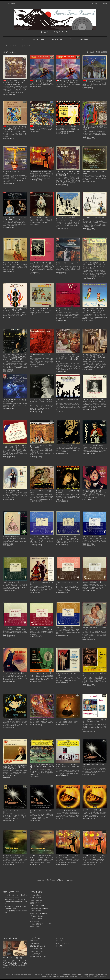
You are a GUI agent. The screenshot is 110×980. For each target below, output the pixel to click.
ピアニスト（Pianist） (37, 916)
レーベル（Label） (36, 898)
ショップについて (57, 39)
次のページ (69, 880)
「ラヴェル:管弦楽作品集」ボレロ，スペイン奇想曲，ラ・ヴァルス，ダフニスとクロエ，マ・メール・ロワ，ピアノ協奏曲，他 (94, 265)
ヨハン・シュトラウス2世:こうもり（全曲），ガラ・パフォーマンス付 (15, 446)
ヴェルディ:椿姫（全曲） (11, 537)
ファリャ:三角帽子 (62, 719)
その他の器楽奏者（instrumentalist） (41, 924)
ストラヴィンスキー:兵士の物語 (66, 126)
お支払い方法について (37, 943)
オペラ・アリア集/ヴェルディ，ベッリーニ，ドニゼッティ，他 (15, 218)
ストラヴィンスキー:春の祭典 (41, 81)
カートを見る (60, 941)
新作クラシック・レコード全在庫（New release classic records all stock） (16, 902)
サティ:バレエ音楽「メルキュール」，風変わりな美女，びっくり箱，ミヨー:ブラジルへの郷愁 (93, 310)
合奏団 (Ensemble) (36, 911)
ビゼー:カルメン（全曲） (11, 263)
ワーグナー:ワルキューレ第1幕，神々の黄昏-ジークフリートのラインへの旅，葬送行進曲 (68, 173)
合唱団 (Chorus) (35, 927)
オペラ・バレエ (26, 46)
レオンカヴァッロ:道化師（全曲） (93, 445)
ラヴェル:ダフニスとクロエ (93, 81)
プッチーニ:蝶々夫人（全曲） (13, 628)
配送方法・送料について (38, 946)
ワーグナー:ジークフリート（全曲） (41, 172)
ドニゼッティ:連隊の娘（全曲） (93, 491)
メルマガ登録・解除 (36, 949)
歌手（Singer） (35, 921)
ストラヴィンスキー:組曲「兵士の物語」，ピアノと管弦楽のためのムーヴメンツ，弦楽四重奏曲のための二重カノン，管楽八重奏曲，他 (15, 357)
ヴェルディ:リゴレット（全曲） (40, 536)
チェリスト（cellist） (37, 919)
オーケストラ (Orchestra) (38, 906)
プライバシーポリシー (62, 943)
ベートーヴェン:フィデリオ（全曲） (41, 673)
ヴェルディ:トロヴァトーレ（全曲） (94, 400)
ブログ (71, 39)
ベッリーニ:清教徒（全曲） (12, 491)
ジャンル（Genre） (15, 46)
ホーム (24, 39)
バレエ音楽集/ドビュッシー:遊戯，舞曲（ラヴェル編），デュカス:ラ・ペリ (94, 721)
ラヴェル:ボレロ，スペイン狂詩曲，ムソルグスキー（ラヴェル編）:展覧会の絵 (68, 766)
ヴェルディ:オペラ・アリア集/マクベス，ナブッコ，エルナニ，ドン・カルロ (41, 402)
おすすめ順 (91, 52)
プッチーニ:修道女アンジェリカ (40, 217)
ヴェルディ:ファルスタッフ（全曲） (41, 263)
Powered (93, 977)
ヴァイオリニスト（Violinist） (39, 913)
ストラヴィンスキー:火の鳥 (38, 719)
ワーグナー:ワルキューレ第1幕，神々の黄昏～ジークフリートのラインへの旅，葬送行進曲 (15, 83)
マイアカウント (93, 3)
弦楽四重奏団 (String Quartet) (39, 908)
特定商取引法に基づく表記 (38, 957)
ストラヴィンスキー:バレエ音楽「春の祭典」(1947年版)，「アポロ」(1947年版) (95, 128)
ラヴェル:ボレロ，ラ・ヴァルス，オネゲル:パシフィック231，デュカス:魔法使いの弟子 (15, 128)
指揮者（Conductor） (37, 903)
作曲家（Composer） (37, 900)
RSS (57, 946)
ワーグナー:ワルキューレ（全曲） (14, 673)
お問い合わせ (84, 39)
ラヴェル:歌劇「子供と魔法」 (13, 719)
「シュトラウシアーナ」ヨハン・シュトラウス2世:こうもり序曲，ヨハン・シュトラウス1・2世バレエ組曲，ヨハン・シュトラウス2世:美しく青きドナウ (68, 358)
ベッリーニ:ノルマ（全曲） (12, 582)
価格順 (98, 52)
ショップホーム (35, 938)
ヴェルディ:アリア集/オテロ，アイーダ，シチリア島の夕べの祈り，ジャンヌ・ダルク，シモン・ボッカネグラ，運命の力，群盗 (94, 357)
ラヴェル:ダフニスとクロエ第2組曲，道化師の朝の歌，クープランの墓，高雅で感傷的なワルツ (15, 767)
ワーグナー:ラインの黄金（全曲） (14, 856)
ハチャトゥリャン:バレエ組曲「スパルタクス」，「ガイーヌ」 (15, 310)
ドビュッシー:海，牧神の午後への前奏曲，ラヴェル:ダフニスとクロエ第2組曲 (42, 766)
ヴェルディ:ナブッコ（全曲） (66, 445)
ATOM (61, 946)
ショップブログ (35, 954)
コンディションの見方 (37, 951)
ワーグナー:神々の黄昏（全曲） (66, 810)
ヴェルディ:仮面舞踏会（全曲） (93, 582)
